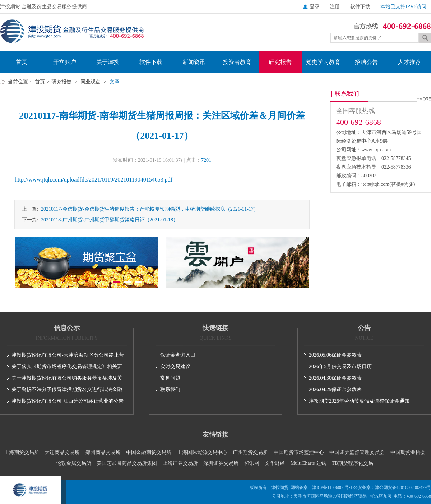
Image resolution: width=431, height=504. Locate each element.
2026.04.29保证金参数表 (335, 390)
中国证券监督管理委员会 (357, 452)
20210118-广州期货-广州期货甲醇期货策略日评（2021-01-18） (108, 220)
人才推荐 (409, 62)
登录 (311, 7)
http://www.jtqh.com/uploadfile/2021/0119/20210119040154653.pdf (94, 180)
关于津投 (108, 62)
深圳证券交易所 (221, 463)
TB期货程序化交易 (352, 463)
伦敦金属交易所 (74, 463)
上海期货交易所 (22, 452)
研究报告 (280, 62)
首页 (22, 62)
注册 (335, 7)
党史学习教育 (323, 62)
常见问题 (170, 378)
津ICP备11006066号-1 (332, 487)
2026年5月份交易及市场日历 (340, 366)
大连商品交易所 (62, 452)
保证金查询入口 (178, 355)
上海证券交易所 (180, 463)
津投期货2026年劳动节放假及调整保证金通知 (359, 401)
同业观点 (91, 82)
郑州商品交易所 (103, 452)
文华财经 (275, 463)
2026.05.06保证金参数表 (335, 355)
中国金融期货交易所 (149, 452)
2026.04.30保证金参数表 (335, 378)
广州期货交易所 (250, 452)
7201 (206, 160)
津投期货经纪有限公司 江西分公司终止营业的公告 (68, 401)
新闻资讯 (194, 62)
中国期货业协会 (408, 452)
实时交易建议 (175, 366)
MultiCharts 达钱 (308, 463)
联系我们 (170, 390)
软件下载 (360, 7)
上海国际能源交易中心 (202, 452)
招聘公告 (366, 62)
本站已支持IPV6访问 (403, 7)
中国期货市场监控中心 (299, 452)
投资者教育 (237, 62)
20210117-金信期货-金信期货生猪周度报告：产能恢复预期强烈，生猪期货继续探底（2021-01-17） (149, 209)
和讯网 (252, 463)
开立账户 (65, 62)
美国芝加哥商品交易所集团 (127, 463)
